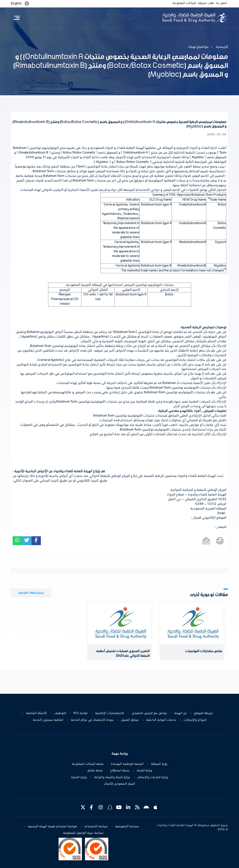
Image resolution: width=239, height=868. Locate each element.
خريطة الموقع (204, 713)
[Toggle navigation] (16, 18)
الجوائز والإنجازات (195, 720)
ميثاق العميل (130, 720)
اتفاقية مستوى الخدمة (48, 720)
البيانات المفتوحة (184, 3)
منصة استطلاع (120, 771)
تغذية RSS (81, 713)
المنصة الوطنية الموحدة (127, 764)
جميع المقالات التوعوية (31, 593)
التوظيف (60, 713)
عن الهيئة (180, 713)
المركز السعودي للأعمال (119, 784)
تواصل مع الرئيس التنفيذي (149, 713)
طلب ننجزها (206, 3)
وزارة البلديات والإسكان (153, 777)
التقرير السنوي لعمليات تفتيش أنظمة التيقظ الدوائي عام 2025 (123, 654)
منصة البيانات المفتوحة (88, 764)
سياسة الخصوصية (127, 827)
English (16, 3)
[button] (27, 4)
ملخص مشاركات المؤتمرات (204, 651)
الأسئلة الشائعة (36, 713)
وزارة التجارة (79, 777)
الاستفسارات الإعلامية (110, 713)
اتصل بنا (221, 3)
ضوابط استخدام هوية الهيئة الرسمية (53, 827)
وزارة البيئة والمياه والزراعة (112, 777)
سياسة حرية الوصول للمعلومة (83, 833)
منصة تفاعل (95, 771)
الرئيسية (222, 47)
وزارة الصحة (144, 771)
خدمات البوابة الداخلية (161, 720)
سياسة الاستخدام (96, 827)
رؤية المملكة (159, 764)
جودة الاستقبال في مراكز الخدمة (92, 720)
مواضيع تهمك (198, 47)
